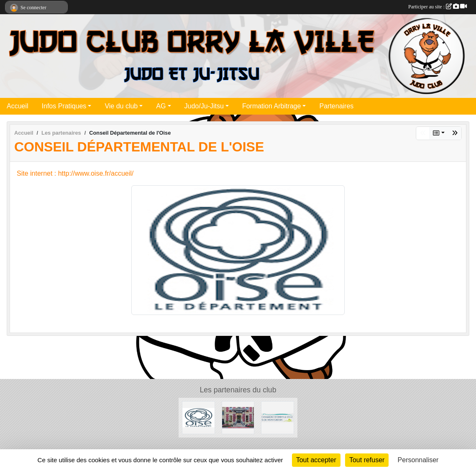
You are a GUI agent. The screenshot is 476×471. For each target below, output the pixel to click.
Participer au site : (438, 7)
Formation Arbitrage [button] (272, 106)
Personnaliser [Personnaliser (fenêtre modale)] (418, 460)
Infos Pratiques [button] (64, 106)
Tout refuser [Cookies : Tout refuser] (367, 460)
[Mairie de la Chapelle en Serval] (238, 417)
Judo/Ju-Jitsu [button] (204, 106)
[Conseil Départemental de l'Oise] (198, 417)
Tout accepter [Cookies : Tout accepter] (316, 460)
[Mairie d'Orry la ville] (278, 417)
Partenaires (336, 106)
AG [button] (161, 106)
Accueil (18, 106)
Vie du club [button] (121, 106)
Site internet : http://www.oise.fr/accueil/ (75, 173)
